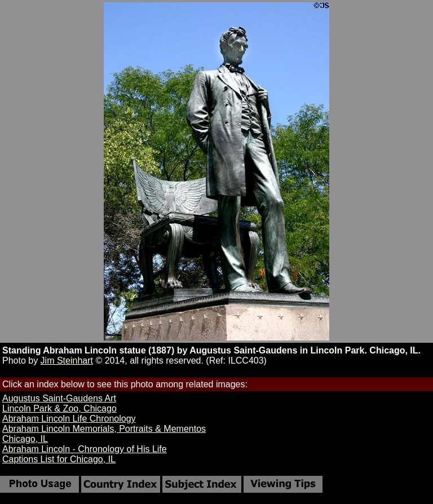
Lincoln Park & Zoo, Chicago (59, 408)
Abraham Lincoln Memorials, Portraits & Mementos (104, 429)
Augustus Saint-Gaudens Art (59, 398)
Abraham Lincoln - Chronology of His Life (85, 449)
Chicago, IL (25, 439)
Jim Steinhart (67, 361)
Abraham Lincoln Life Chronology (69, 419)
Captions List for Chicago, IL (59, 459)
